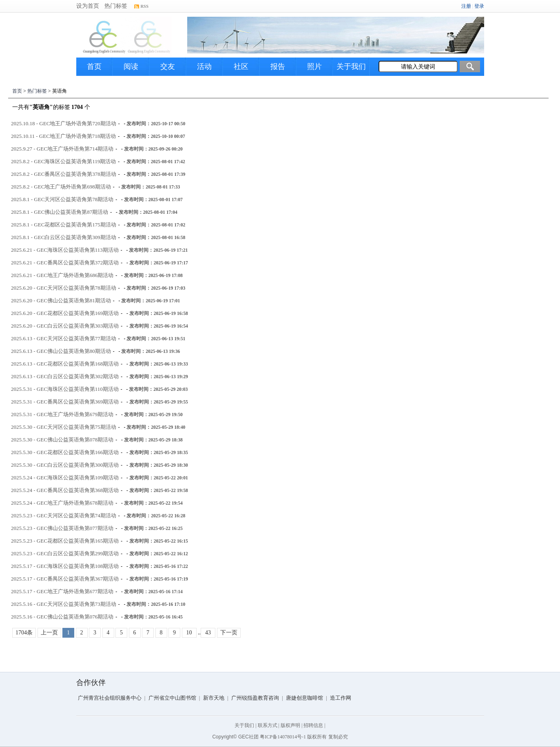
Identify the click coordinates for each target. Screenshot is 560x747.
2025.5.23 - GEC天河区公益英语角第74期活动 (64, 515)
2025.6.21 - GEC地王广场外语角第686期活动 (62, 275)
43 (208, 633)
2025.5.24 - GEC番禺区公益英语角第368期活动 (65, 490)
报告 (278, 66)
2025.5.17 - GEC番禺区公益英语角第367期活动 (65, 579)
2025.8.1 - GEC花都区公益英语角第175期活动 (64, 225)
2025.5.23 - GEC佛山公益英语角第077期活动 (62, 528)
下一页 (229, 633)
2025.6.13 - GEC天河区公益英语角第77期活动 (64, 338)
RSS (145, 6)
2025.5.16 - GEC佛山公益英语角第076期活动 (62, 617)
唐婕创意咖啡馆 (304, 698)
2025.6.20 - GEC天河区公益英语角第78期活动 (64, 288)
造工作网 (341, 698)
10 (189, 633)
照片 (314, 66)
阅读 (131, 66)
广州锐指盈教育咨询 (255, 698)
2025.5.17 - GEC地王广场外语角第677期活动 (62, 591)
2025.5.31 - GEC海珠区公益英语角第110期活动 (65, 389)
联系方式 (268, 725)
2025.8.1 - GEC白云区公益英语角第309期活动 (64, 237)
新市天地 (214, 698)
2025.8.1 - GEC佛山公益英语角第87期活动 (60, 212)
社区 (241, 66)
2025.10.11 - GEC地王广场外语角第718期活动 (63, 136)
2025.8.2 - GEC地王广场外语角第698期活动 (61, 187)
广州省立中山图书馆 (172, 698)
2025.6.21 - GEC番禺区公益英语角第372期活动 (65, 263)
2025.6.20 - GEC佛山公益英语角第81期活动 (61, 300)
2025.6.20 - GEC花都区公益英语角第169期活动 (65, 313)
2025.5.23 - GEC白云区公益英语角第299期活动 (65, 553)
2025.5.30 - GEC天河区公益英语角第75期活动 (64, 427)
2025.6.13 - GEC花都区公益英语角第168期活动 (65, 364)
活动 (204, 66)
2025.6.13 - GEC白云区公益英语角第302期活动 (65, 376)
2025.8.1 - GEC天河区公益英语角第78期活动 (62, 199)
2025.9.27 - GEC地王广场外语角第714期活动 (62, 149)
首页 (94, 66)
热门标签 (116, 6)
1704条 (24, 633)
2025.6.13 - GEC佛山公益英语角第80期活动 (61, 351)
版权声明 (290, 725)
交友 (168, 66)
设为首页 (88, 6)
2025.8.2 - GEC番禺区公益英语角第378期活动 (64, 174)
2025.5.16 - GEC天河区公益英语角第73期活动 (64, 604)
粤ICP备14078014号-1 (283, 737)
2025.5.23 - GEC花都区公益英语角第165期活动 (65, 541)
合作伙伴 (91, 683)
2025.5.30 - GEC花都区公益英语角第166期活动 (65, 452)
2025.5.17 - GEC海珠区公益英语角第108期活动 (65, 566)
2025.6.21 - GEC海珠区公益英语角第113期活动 (65, 250)
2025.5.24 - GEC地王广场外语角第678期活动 (62, 503)
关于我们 (351, 66)
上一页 (49, 633)
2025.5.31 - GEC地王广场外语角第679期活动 (62, 414)
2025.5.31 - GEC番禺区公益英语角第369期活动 (65, 402)
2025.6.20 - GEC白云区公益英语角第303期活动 (65, 326)
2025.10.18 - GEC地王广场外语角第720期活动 (64, 123)
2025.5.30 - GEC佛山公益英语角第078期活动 (62, 440)
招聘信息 (313, 725)
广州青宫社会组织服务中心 (110, 698)
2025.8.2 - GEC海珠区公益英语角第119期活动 (63, 161)
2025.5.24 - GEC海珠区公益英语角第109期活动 (65, 478)
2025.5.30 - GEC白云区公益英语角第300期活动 (65, 465)
